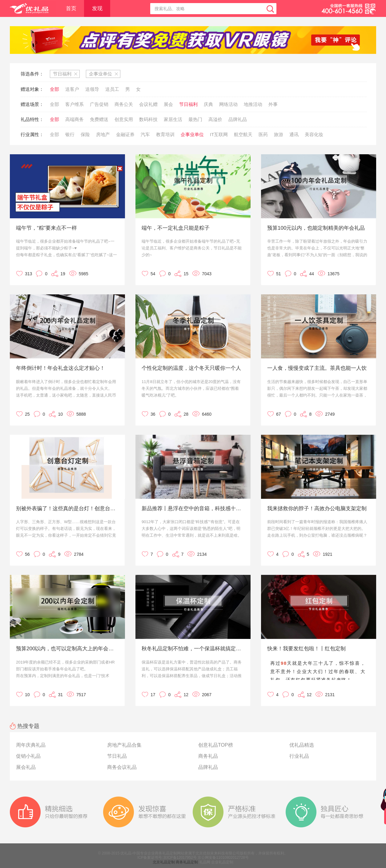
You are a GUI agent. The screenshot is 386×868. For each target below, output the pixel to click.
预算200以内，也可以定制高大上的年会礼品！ (67, 649)
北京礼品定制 (164, 862)
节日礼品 (117, 756)
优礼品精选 (302, 745)
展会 (168, 104)
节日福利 (188, 104)
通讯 (294, 134)
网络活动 (228, 104)
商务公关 (124, 104)
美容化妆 (314, 134)
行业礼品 (299, 756)
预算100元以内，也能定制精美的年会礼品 (316, 228)
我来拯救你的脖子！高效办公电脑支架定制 (317, 509)
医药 (263, 134)
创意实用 (124, 119)
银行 (70, 134)
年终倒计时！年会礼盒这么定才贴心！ (60, 368)
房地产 (103, 134)
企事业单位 (192, 134)
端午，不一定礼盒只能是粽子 (176, 228)
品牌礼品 (238, 119)
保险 (85, 134)
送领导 (92, 89)
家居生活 (173, 119)
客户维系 (74, 104)
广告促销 (99, 104)
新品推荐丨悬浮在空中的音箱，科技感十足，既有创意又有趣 (192, 509)
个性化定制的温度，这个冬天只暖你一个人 (191, 368)
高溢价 (215, 119)
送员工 (112, 89)
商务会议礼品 (122, 767)
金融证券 (125, 134)
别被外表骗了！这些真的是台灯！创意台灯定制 (67, 509)
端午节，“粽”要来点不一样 (46, 228)
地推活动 (253, 104)
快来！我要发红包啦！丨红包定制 (306, 649)
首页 (71, 8)
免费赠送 (99, 119)
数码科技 (148, 119)
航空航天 (243, 134)
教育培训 (165, 134)
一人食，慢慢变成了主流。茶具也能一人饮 (317, 368)
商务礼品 (208, 756)
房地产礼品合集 (124, 745)
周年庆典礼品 (31, 745)
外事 (273, 104)
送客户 (72, 89)
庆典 (208, 104)
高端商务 (74, 119)
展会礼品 (26, 767)
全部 (54, 89)
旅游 (279, 134)
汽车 (145, 134)
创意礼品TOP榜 (216, 745)
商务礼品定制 (187, 862)
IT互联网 (219, 134)
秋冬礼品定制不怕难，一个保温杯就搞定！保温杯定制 (192, 649)
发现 (97, 8)
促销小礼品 (28, 756)
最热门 (195, 119)
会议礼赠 (148, 104)
